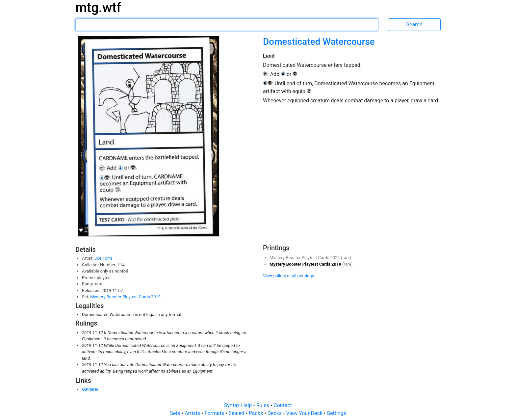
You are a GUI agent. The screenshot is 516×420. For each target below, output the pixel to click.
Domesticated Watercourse (319, 42)
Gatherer (90, 389)
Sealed (237, 413)
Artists (193, 413)
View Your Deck (305, 413)
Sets (176, 413)
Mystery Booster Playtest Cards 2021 (305, 258)
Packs (257, 413)
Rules (263, 405)
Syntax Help (239, 405)
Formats (215, 413)
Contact (283, 405)
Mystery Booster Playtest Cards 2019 (125, 297)
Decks (275, 413)
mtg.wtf (98, 8)
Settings (336, 413)
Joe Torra (103, 258)
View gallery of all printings (288, 276)
